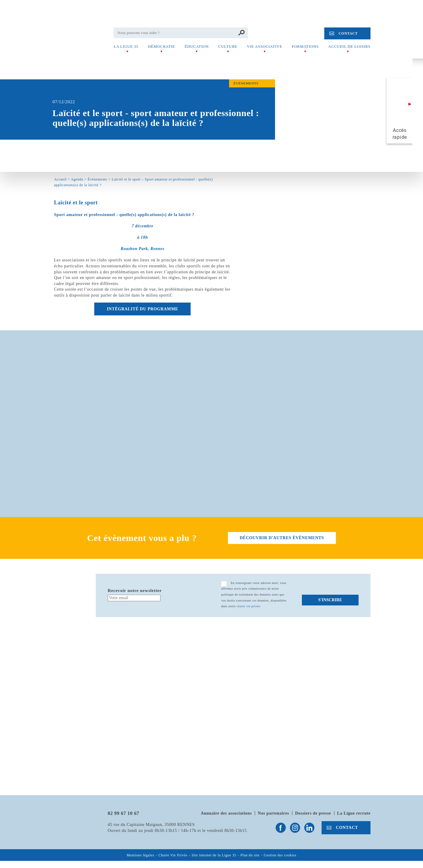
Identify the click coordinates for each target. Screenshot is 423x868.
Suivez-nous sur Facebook (281, 828)
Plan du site (250, 855)
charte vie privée (248, 606)
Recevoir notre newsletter (135, 591)
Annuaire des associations (226, 813)
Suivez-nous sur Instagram (295, 828)
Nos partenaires (273, 813)
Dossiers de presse (313, 813)
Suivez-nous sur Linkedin (309, 828)
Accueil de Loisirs (349, 46)
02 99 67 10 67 (123, 813)
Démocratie (162, 46)
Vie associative (265, 46)
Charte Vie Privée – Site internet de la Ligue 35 (197, 855)
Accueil (60, 179)
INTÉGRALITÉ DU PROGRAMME (142, 309)
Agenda (77, 179)
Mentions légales (140, 855)
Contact (348, 33)
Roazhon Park (134, 249)
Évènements (98, 179)
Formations (305, 46)
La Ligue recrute (354, 813)
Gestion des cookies (280, 855)
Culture (228, 46)
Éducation (197, 46)
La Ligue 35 (126, 46)
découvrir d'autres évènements (282, 538)
